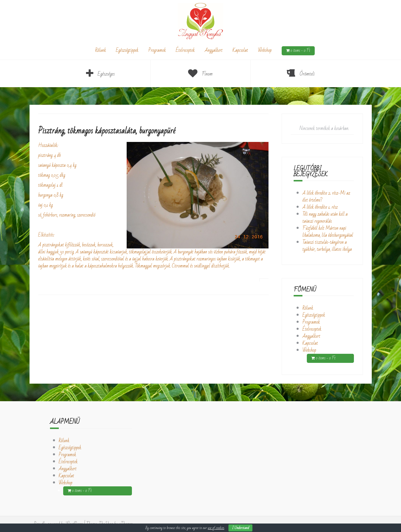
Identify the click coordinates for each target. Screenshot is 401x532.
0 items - (300, 51)
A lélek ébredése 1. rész (320, 207)
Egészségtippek (127, 50)
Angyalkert (214, 50)
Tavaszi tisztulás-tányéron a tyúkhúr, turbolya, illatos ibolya (327, 246)
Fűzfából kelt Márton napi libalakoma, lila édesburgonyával (328, 232)
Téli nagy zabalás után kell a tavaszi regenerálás (325, 218)
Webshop (265, 50)
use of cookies (216, 528)
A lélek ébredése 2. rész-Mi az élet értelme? (326, 197)
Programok (157, 50)
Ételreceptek (185, 50)
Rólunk (100, 50)
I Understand (240, 528)
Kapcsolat (240, 50)
